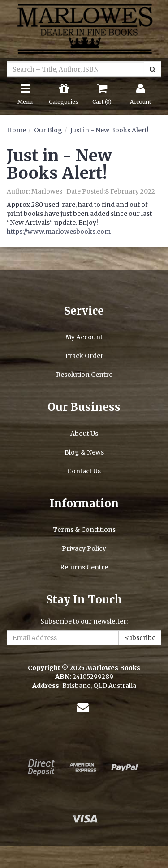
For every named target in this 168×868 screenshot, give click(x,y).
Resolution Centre (84, 375)
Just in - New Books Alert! (110, 130)
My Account (84, 337)
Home (16, 130)
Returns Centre (84, 567)
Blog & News (84, 452)
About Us (84, 434)
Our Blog (48, 130)
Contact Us (84, 471)
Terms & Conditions (84, 530)
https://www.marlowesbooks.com (59, 232)
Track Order (84, 356)
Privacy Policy (84, 548)
